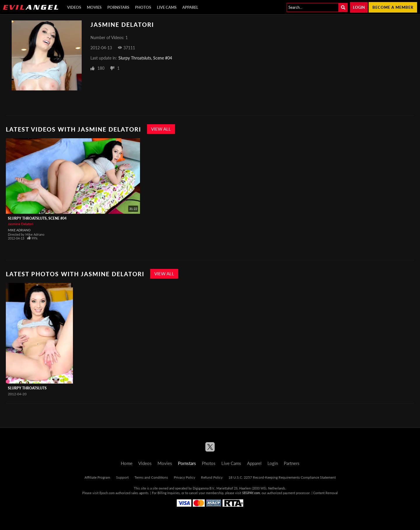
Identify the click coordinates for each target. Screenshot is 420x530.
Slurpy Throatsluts (27, 388)
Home (127, 463)
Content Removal (325, 493)
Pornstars (118, 7)
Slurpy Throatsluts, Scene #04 (145, 58)
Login (359, 7)
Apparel (190, 7)
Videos (74, 7)
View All (161, 129)
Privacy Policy (184, 477)
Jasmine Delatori (21, 224)
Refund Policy (212, 477)
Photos (143, 7)
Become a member (393, 7)
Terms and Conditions (151, 477)
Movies (94, 7)
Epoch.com (107, 493)
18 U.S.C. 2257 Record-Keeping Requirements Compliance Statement (282, 477)
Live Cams (167, 7)
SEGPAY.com (251, 493)
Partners (292, 463)
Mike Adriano (19, 230)
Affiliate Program (97, 477)
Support (122, 477)
